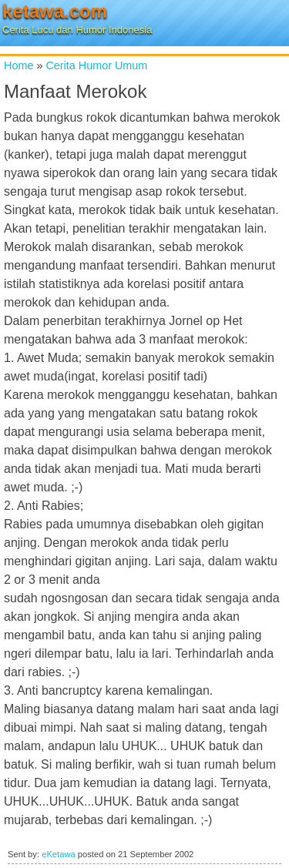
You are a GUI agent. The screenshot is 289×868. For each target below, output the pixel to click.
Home (18, 65)
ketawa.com (55, 11)
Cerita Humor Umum (96, 65)
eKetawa (59, 854)
